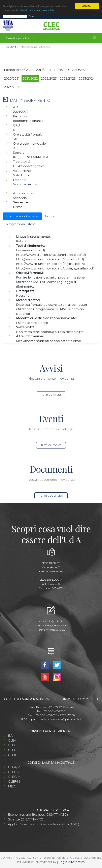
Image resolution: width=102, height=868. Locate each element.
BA (10, 736)
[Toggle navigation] (95, 16)
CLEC (12, 745)
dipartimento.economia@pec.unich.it (55, 719)
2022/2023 (49, 78)
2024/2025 (12, 87)
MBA (12, 786)
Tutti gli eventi (51, 445)
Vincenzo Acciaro (26, 184)
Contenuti (53, 216)
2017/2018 (43, 70)
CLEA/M (14, 767)
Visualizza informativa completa (39, 10)
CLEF (12, 750)
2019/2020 (80, 70)
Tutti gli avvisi (51, 395)
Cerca (32, 16)
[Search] (15, 16)
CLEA (12, 740)
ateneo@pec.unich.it (54, 625)
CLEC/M (11, 47)
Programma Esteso (21, 224)
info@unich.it (55, 621)
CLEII (12, 755)
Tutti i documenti (51, 496)
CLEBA (13, 772)
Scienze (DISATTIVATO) (26, 819)
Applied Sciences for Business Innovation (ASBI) (44, 824)
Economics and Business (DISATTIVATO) (38, 815)
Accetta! (87, 6)
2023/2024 (87, 78)
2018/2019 (61, 70)
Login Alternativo (72, 862)
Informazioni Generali (22, 216)
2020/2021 (12, 78)
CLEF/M (14, 782)
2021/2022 (30, 78)
